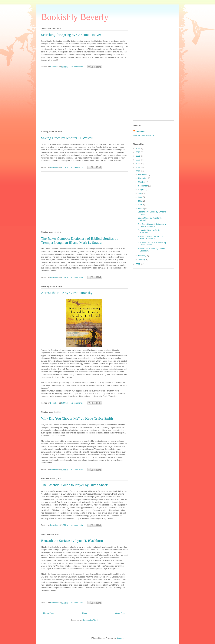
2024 (138, 148)
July (140, 193)
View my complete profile (144, 135)
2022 (138, 156)
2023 (138, 152)
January (142, 259)
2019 (138, 167)
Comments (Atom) (90, 620)
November (143, 178)
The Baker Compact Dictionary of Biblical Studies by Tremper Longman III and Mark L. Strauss (80, 240)
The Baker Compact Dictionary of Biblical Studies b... (152, 225)
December (143, 174)
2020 (138, 164)
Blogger (120, 638)
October (142, 182)
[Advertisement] (84, 100)
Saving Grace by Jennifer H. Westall (67, 138)
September (143, 186)
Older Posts (120, 613)
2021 (138, 160)
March (141, 209)
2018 (138, 171)
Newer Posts (49, 613)
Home (85, 613)
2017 (138, 264)
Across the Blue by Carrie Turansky (67, 293)
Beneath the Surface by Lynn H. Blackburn (72, 541)
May (140, 201)
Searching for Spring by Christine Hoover (71, 35)
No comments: (77, 67)
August (142, 190)
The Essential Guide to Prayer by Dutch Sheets (75, 485)
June (141, 197)
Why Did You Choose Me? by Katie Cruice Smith (77, 418)
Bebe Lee (140, 131)
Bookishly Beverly (75, 17)
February (142, 256)
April (140, 205)
